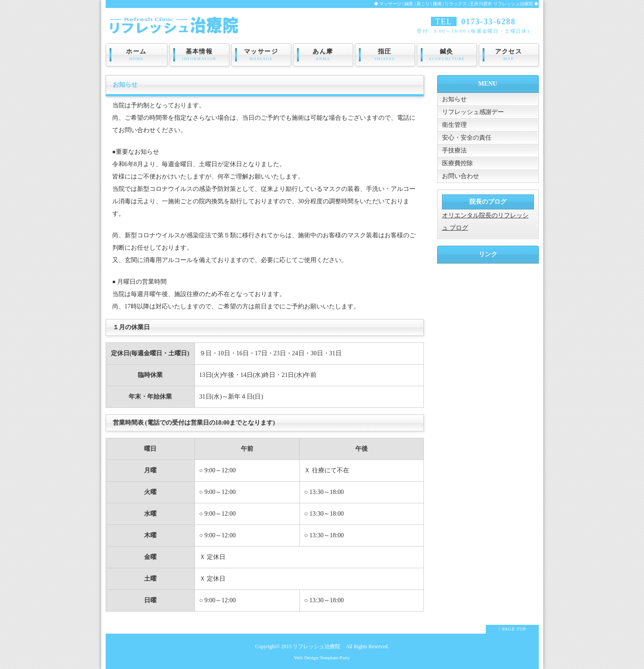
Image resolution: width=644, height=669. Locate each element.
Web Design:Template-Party (322, 658)
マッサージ (261, 55)
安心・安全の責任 (467, 138)
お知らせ (454, 99)
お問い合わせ (461, 176)
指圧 (385, 55)
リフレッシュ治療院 (316, 647)
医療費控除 (457, 163)
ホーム (137, 55)
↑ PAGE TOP (512, 629)
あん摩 (323, 55)
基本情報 (199, 55)
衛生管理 (454, 125)
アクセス (509, 55)
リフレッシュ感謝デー (473, 112)
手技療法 (454, 150)
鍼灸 (447, 55)
